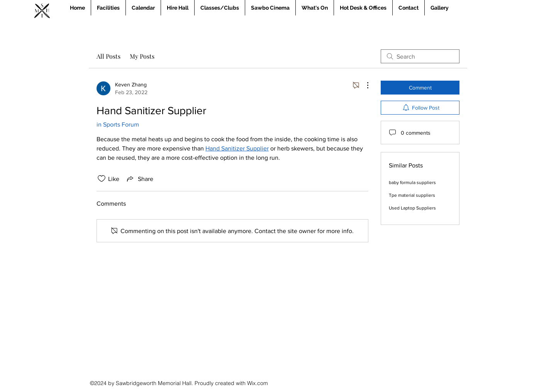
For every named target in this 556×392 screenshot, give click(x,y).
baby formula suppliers (412, 182)
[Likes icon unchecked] (102, 179)
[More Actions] (364, 85)
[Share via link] (139, 179)
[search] (420, 56)
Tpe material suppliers (412, 195)
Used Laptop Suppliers (412, 208)
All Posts (108, 56)
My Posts (142, 56)
